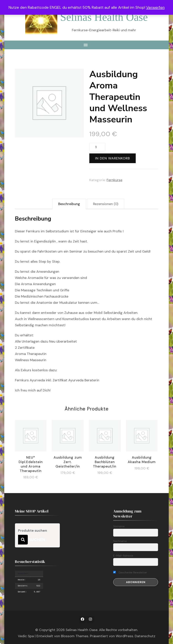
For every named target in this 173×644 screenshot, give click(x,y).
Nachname (120, 541)
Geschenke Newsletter (130, 572)
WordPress (124, 636)
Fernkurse (114, 180)
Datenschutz (145, 636)
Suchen (23, 540)
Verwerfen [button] (155, 7)
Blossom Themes (75, 636)
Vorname (119, 526)
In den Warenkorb (113, 158)
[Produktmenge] (97, 147)
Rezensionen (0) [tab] (106, 204)
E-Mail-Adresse (123, 556)
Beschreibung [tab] (69, 204)
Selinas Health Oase (104, 17)
